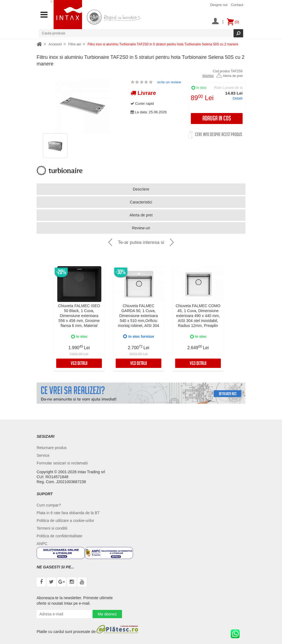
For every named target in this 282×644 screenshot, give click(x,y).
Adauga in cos (217, 119)
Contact (237, 5)
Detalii (238, 98)
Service (43, 455)
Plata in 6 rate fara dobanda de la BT (68, 513)
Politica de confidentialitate (59, 536)
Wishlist (208, 76)
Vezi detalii (79, 364)
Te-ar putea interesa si (141, 242)
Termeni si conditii (52, 528)
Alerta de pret (230, 76)
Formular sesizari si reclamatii (62, 463)
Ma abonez (107, 614)
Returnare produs (52, 448)
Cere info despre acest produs (219, 135)
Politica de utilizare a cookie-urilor (65, 521)
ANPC (42, 544)
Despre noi (219, 5)
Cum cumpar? (49, 505)
